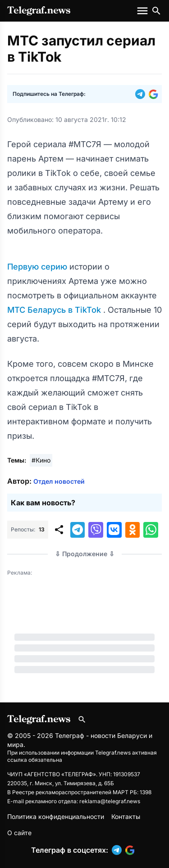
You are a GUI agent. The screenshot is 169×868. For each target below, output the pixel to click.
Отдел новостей (59, 481)
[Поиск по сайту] (156, 11)
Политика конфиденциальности (56, 816)
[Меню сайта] (143, 11)
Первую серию (38, 267)
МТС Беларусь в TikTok (55, 310)
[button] (142, 94)
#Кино (41, 460)
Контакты (126, 816)
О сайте (19, 833)
